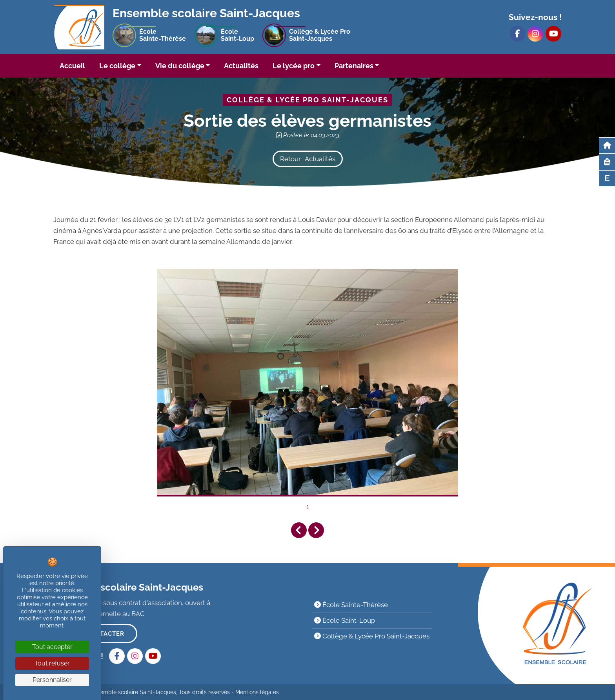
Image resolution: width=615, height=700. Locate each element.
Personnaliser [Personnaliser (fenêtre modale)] (52, 680)
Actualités (241, 66)
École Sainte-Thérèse (351, 605)
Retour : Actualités (308, 159)
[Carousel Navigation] (307, 530)
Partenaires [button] (354, 66)
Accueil (72, 66)
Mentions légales (257, 692)
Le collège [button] (117, 66)
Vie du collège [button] (180, 66)
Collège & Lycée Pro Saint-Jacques (372, 636)
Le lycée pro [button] (294, 66)
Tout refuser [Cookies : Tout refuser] (52, 663)
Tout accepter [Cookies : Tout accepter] (52, 647)
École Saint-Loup (345, 620)
